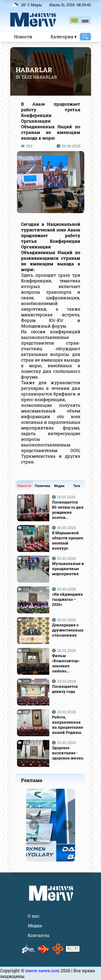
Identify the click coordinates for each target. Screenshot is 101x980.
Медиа (59, 486)
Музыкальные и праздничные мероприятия (68, 569)
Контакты (39, 935)
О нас (34, 916)
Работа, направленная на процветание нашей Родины (67, 725)
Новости (23, 37)
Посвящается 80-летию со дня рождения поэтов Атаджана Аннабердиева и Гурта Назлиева (68, 510)
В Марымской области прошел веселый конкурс (68, 540)
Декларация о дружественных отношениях (68, 630)
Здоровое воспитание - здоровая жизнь (68, 753)
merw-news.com (43, 970)
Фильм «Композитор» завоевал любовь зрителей (66, 663)
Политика (43, 486)
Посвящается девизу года (65, 689)
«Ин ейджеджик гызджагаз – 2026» (67, 599)
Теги (77, 486)
